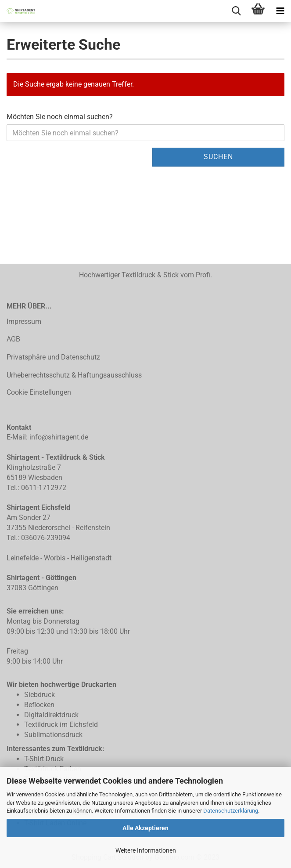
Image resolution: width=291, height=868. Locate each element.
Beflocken (39, 705)
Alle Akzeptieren (145, 828)
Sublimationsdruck (53, 735)
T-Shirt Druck (44, 759)
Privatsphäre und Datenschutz (53, 357)
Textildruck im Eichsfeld (61, 725)
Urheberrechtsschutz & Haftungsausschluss (74, 375)
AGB (13, 339)
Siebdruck (40, 695)
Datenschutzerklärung (231, 811)
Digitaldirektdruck (51, 715)
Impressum (24, 321)
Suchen (218, 157)
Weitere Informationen (146, 850)
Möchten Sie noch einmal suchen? (60, 117)
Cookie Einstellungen (39, 392)
